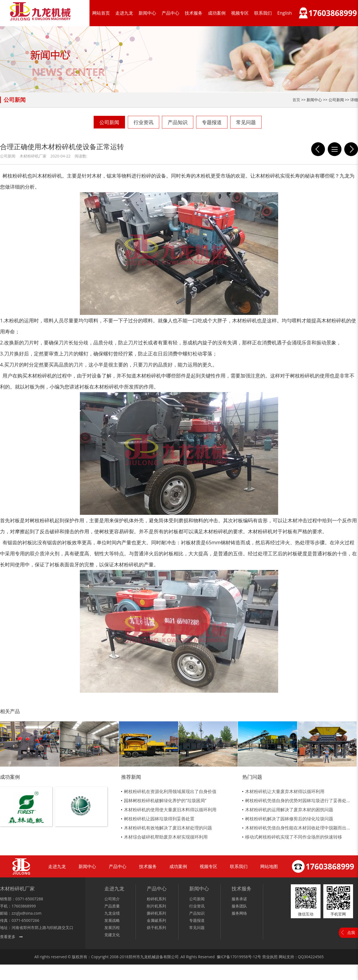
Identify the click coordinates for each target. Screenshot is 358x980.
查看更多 (8, 937)
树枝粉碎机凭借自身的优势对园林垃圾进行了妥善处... (298, 800)
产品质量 (112, 906)
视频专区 (240, 13)
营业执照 (270, 957)
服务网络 (239, 913)
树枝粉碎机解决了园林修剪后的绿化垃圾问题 (289, 819)
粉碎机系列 (156, 899)
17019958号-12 (244, 957)
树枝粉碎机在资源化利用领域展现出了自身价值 (170, 791)
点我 (351, 932)
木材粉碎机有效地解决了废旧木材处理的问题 (168, 828)
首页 (296, 100)
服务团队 (239, 906)
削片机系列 (156, 906)
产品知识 (178, 122)
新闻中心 (147, 13)
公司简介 (112, 899)
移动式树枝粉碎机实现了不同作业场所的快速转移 (294, 837)
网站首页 (101, 13)
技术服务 (194, 13)
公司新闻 (109, 122)
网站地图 (269, 866)
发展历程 (112, 927)
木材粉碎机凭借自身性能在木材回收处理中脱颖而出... (298, 828)
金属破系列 (156, 920)
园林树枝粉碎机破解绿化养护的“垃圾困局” (165, 800)
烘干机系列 (156, 927)
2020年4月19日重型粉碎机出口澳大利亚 (351, 149)
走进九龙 (124, 13)
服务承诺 (239, 899)
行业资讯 (143, 122)
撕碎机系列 (156, 913)
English (285, 13)
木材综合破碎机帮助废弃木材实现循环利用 (166, 837)
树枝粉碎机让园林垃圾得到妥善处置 (159, 819)
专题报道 (212, 122)
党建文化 (112, 935)
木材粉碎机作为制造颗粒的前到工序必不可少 (318, 149)
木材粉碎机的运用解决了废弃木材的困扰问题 (289, 810)
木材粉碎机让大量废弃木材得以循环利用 (285, 791)
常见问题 (246, 122)
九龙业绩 (112, 913)
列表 (335, 149)
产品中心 (170, 13)
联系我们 (263, 13)
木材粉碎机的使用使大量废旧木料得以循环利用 (170, 810)
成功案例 (217, 13)
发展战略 (112, 920)
